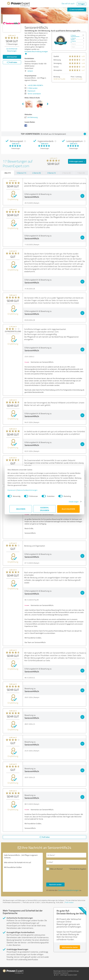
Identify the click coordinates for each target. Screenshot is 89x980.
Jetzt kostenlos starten (70, 947)
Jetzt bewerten (12, 57)
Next (48, 104)
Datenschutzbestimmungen (29, 490)
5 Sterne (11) (21, 173)
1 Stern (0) (81, 173)
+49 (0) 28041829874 (35, 85)
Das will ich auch (68, 3)
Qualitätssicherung (73, 971)
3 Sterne (73, 41)
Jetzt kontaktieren (77, 9)
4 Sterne (73, 38)
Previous (23, 104)
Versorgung (57, 63)
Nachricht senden (55, 884)
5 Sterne (73, 35)
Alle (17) (8, 173)
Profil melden (69, 902)
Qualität (56, 56)
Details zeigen (72, 502)
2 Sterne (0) (66, 173)
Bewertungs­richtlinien (60, 971)
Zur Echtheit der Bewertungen (12, 50)
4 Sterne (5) (37, 173)
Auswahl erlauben (45, 509)
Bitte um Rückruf (56, 869)
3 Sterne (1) (51, 173)
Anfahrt (30, 71)
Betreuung (57, 60)
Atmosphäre (58, 70)
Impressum (14, 490)
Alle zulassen (68, 509)
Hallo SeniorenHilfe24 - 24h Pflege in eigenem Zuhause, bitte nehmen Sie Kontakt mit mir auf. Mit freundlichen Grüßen (23, 872)
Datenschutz (57, 973)
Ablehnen (21, 509)
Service (56, 67)
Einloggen (82, 4)
